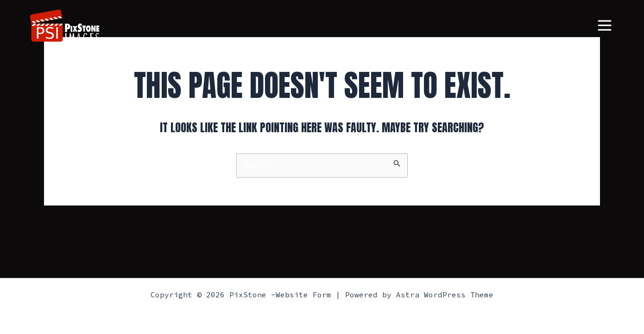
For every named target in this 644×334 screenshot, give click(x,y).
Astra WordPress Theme (445, 295)
